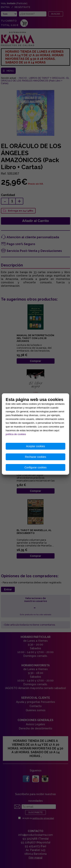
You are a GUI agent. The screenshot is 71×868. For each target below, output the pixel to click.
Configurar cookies (35, 467)
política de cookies (16, 434)
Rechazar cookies (35, 457)
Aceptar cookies (36, 446)
